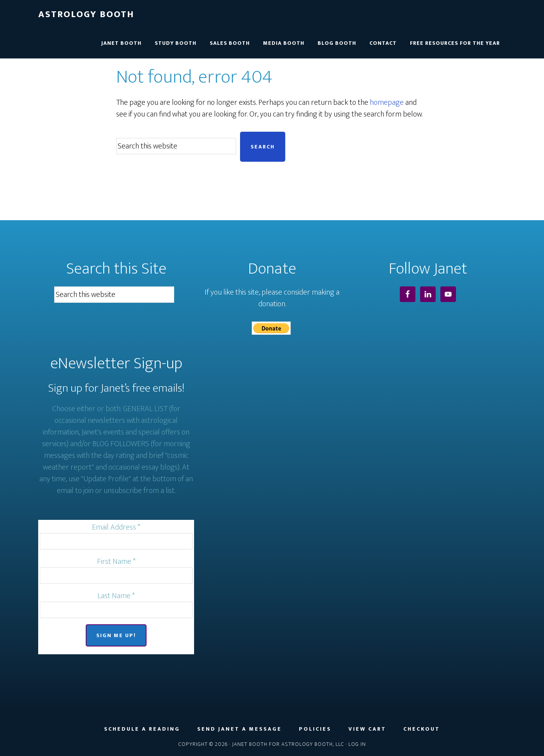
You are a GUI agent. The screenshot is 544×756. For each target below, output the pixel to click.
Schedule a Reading (142, 729)
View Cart (367, 729)
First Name (116, 562)
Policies (315, 729)
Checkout (422, 729)
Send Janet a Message (239, 729)
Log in (357, 744)
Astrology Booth (86, 14)
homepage (387, 102)
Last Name (116, 596)
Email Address (116, 527)
